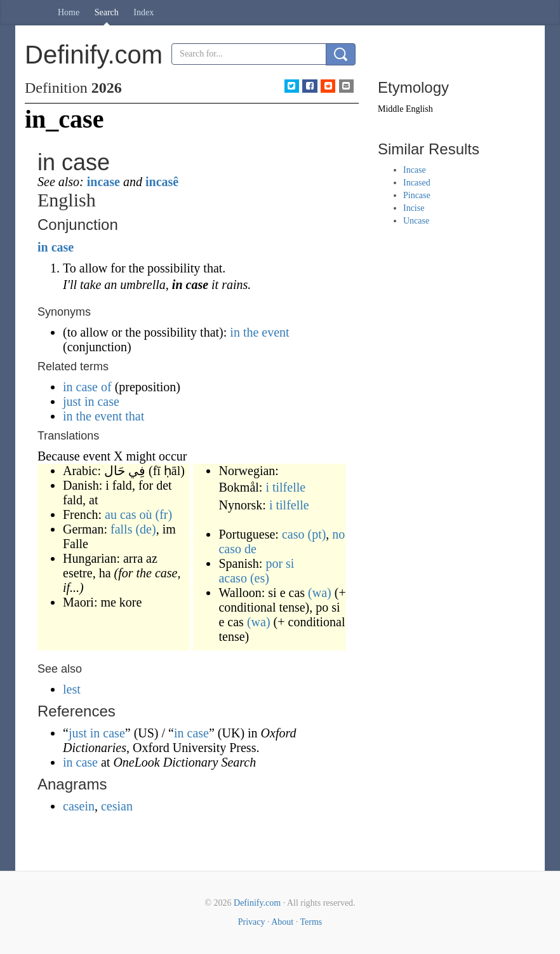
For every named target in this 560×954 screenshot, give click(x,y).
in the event (259, 332)
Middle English (405, 109)
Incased (417, 183)
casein (79, 806)
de (250, 549)
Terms (311, 922)
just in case (91, 401)
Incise (414, 208)
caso (293, 534)
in (43, 247)
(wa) (320, 593)
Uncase (416, 221)
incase (103, 182)
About (282, 922)
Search (107, 12)
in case (191, 733)
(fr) (164, 514)
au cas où (128, 514)
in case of (87, 387)
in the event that (103, 416)
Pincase (417, 195)
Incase (415, 170)
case (63, 247)
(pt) (317, 534)
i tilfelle (285, 487)
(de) (145, 529)
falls (121, 529)
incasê (162, 182)
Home (69, 12)
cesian (117, 806)
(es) (260, 578)
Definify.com (257, 903)
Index (143, 12)
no (338, 534)
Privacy (252, 922)
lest (72, 689)
